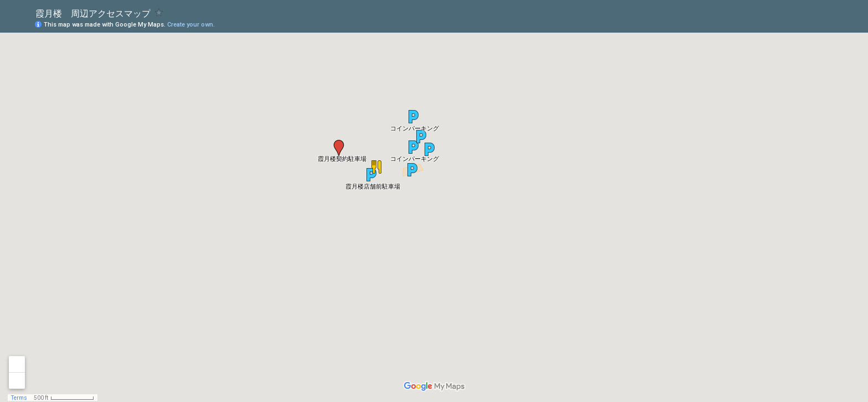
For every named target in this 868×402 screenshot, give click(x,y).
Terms (19, 398)
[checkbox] (159, 12)
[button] (414, 117)
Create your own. (191, 25)
